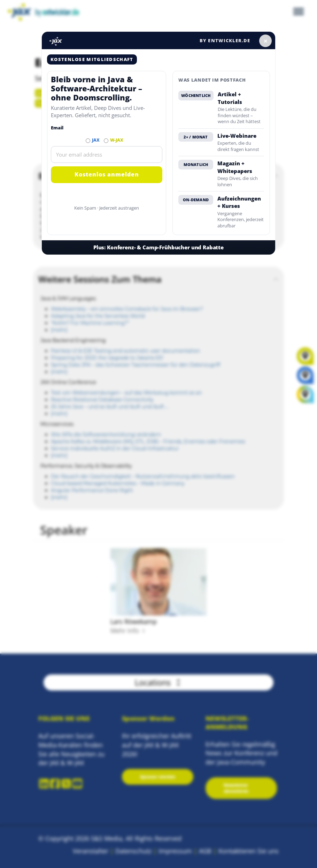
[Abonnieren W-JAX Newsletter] (106, 141)
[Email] (107, 154)
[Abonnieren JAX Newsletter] (88, 141)
